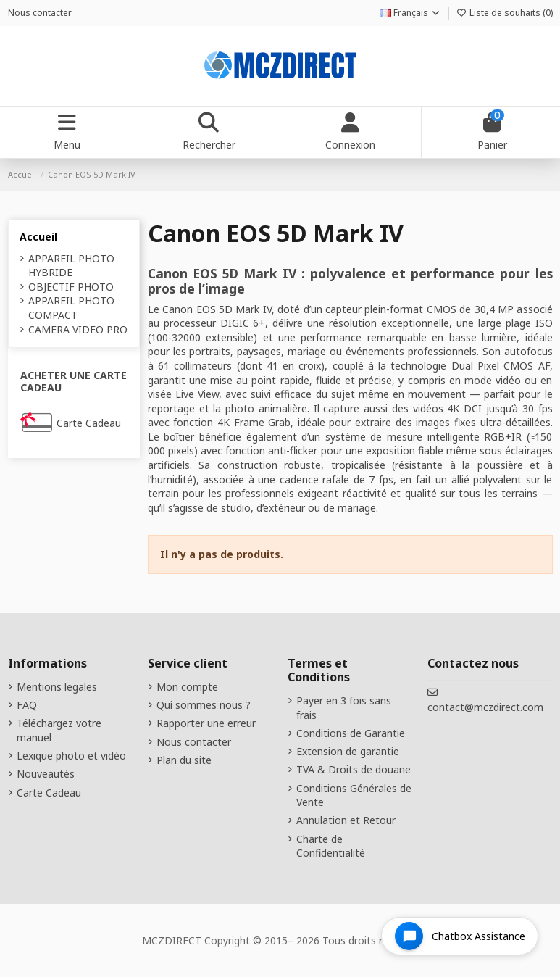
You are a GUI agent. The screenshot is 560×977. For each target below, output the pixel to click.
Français (410, 13)
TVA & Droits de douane (354, 769)
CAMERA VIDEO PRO (78, 329)
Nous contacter (40, 13)
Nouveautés (46, 774)
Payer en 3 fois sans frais (344, 708)
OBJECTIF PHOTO (71, 287)
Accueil (38, 237)
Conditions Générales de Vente (354, 795)
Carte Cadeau (89, 423)
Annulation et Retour (346, 820)
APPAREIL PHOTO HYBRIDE (71, 266)
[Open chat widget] (460, 936)
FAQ (27, 705)
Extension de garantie (348, 751)
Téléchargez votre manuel (59, 730)
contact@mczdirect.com (485, 707)
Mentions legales (57, 687)
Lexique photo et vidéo (71, 756)
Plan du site (184, 760)
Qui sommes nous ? (204, 705)
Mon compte (187, 687)
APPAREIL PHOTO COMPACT (71, 308)
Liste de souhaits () (505, 13)
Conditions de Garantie (351, 733)
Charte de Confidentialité (331, 846)
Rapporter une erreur (206, 723)
